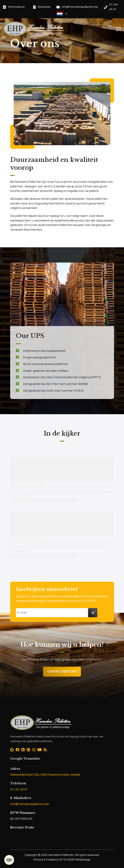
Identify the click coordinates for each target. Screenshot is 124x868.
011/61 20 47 (19, 790)
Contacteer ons (62, 672)
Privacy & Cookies (45, 860)
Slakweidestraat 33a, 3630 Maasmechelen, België (45, 775)
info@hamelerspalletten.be (30, 804)
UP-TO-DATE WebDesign (74, 860)
